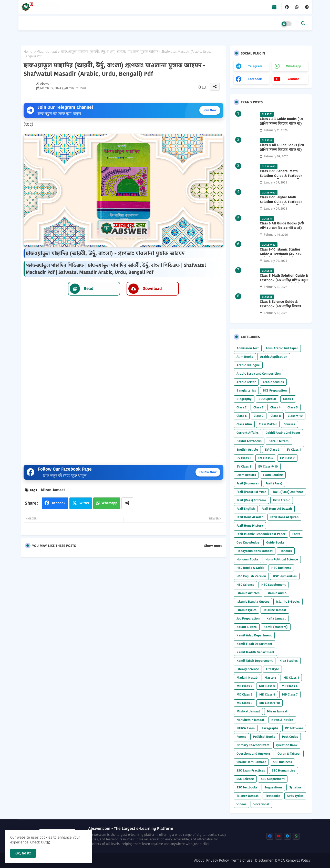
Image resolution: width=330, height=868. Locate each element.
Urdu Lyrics (295, 796)
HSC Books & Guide (250, 568)
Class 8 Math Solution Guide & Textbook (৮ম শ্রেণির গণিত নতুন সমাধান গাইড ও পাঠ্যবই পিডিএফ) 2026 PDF (284, 283)
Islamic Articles (248, 593)
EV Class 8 (244, 466)
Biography (244, 399)
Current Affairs (247, 433)
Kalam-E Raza (247, 627)
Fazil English (246, 509)
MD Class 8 (244, 703)
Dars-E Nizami (279, 441)
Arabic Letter (246, 382)
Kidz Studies (289, 661)
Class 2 (241, 407)
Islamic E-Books (288, 601)
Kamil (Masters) (276, 627)
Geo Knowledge (248, 542)
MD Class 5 (244, 694)
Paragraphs (270, 728)
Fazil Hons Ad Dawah (277, 509)
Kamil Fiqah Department (254, 644)
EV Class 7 (287, 458)
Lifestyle (272, 669)
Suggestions (273, 787)
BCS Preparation (275, 390)
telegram (255, 66)
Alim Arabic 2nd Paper (282, 348)
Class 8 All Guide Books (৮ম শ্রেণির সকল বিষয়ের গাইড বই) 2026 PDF (282, 150)
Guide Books (275, 542)
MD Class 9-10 (270, 703)
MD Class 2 (244, 686)
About (199, 860)
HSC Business (281, 568)
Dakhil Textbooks (249, 441)
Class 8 (276, 416)
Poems (241, 737)
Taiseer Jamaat (247, 796)
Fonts (296, 534)
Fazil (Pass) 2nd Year (288, 492)
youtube (293, 79)
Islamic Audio (276, 593)
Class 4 (275, 407)
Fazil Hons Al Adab (250, 517)
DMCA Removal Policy (293, 860)
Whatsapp (109, 503)
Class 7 (259, 416)
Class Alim (244, 424)
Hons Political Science (282, 559)
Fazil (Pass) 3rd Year (251, 500)
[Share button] (127, 503)
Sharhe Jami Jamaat (251, 762)
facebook (255, 79)
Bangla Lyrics (246, 390)
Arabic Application (274, 357)
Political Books (264, 737)
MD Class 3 (267, 686)
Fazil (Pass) (274, 483)
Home (28, 52)
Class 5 (293, 407)
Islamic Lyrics (246, 610)
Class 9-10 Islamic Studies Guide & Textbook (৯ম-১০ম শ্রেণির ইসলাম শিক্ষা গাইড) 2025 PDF (283, 257)
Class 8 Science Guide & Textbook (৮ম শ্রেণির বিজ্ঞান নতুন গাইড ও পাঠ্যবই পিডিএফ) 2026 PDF (282, 309)
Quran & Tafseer (289, 753)
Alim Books (245, 357)
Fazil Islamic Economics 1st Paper (261, 534)
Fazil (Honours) (248, 483)
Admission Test (248, 348)
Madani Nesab (247, 677)
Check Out (38, 842)
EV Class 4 (294, 449)
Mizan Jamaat (47, 52)
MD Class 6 (267, 694)
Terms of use (242, 860)
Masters (270, 677)
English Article (247, 449)
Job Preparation (248, 618)
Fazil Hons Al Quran (284, 517)
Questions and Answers (254, 753)
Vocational (261, 804)
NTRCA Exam (246, 728)
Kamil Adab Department (254, 635)
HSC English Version (251, 576)
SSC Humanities (283, 770)
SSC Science (245, 779)
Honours (286, 551)
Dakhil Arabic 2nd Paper (283, 433)
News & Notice (282, 720)
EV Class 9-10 (268, 466)
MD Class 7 (290, 694)
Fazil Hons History (250, 525)
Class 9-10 (295, 416)
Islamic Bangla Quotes (253, 601)
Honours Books (247, 559)
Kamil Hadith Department (255, 652)
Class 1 (288, 399)
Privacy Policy (218, 860)
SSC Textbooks (247, 787)
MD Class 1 (291, 677)
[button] (303, 23)
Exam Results (246, 475)
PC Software (294, 728)
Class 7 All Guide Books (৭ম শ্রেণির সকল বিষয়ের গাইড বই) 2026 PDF (281, 124)
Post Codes (290, 737)
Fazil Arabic (282, 500)
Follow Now (208, 472)
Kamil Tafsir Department (255, 661)
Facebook (58, 503)
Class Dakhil (268, 424)
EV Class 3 (272, 449)
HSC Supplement (274, 585)
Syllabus (295, 787)
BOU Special (267, 399)
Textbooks (273, 796)
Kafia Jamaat (276, 618)
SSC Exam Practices (251, 770)
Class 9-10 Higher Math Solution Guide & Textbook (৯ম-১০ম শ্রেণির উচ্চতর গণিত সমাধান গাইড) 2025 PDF (281, 204)
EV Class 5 (244, 458)
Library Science (248, 669)
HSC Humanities (285, 576)
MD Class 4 (290, 686)
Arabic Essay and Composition (259, 373)
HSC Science (245, 585)
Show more (213, 546)
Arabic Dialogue (248, 365)
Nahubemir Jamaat (250, 720)
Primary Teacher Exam (253, 745)
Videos (241, 804)
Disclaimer (264, 860)
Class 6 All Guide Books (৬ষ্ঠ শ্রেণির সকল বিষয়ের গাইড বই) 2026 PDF (282, 228)
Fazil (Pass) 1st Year (251, 492)
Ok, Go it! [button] (23, 853)
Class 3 (258, 407)
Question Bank (287, 745)
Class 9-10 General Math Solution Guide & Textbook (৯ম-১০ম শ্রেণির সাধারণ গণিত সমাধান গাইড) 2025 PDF (281, 178)
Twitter (84, 503)
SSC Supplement (273, 779)
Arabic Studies (273, 382)
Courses (289, 424)
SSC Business (282, 762)
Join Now (210, 110)
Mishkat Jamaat (248, 711)
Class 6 (242, 416)
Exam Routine (273, 475)
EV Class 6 (266, 458)
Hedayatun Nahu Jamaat (255, 551)
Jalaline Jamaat (275, 610)
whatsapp (294, 66)
